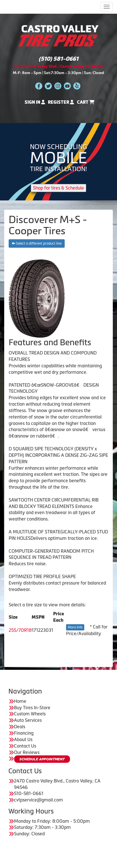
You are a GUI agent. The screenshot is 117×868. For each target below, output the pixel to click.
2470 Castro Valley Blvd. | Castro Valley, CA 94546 (59, 66)
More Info (75, 627)
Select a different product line (37, 243)
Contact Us (25, 746)
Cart (86, 102)
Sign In (35, 102)
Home (20, 701)
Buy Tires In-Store (32, 708)
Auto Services (28, 720)
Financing (24, 733)
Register (61, 102)
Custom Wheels (30, 714)
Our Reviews (27, 752)
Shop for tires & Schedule (59, 188)
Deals (20, 727)
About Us (23, 739)
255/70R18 (20, 630)
